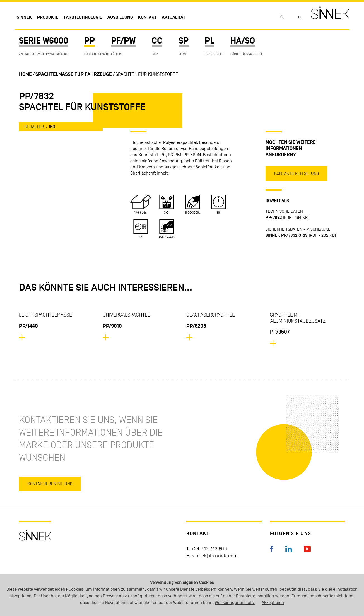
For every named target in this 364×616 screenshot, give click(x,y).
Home (25, 74)
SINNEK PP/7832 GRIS (287, 235)
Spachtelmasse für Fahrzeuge (74, 74)
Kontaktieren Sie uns (296, 173)
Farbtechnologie (83, 17)
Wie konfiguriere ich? (235, 603)
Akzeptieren (273, 603)
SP (184, 41)
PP (90, 41)
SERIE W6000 (44, 41)
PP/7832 (274, 218)
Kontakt (147, 17)
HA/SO (243, 41)
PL (209, 41)
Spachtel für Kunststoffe (147, 74)
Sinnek (24, 17)
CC (157, 41)
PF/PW (123, 41)
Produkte (48, 17)
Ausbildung (120, 17)
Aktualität (173, 17)
